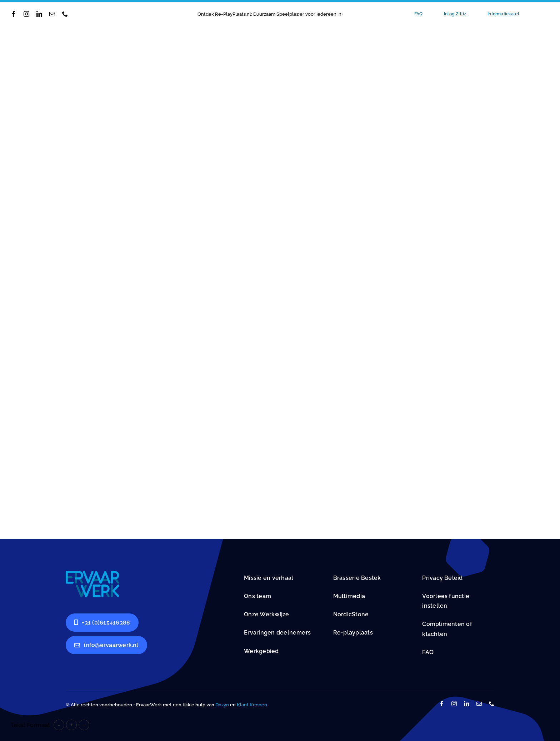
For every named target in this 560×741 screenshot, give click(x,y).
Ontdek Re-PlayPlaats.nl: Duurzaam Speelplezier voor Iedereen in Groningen (282, 14)
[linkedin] (39, 14)
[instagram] (26, 14)
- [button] (59, 725)
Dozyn (222, 705)
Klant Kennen (252, 705)
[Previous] (348, 14)
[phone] (65, 14)
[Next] (357, 14)
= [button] (84, 725)
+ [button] (71, 725)
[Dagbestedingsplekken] (92, 574)
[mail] (52, 14)
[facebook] (14, 14)
